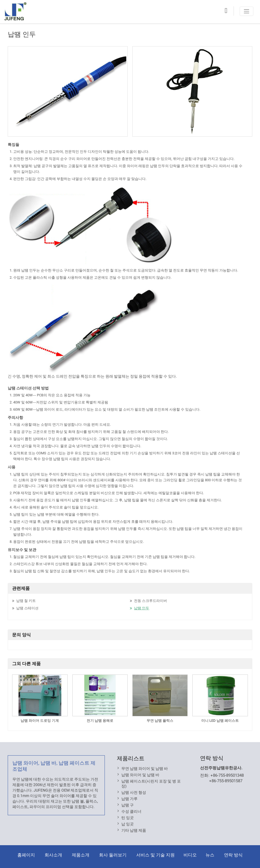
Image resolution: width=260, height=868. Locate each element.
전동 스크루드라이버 (150, 601)
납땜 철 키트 (26, 601)
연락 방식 (212, 758)
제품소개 (81, 855)
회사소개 (53, 855)
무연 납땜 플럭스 (160, 721)
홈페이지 (26, 855)
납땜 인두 (142, 608)
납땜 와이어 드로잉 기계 (40, 721)
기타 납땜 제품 (134, 830)
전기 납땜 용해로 (100, 721)
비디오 (190, 855)
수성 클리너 (131, 811)
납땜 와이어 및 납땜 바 (140, 775)
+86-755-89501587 (226, 781)
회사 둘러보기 (113, 855)
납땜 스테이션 (27, 608)
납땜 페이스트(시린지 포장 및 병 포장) (151, 784)
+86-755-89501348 (227, 775)
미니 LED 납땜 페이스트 (220, 721)
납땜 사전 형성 (134, 792)
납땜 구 (128, 805)
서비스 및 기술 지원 (155, 855)
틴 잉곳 (128, 818)
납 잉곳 (128, 824)
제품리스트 (131, 758)
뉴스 (210, 855)
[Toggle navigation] (247, 11)
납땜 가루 (129, 799)
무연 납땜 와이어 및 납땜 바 (145, 769)
